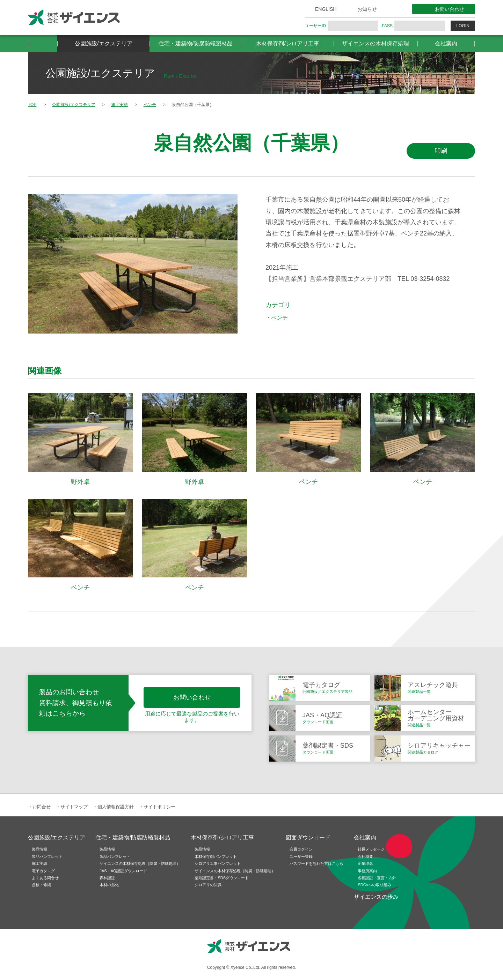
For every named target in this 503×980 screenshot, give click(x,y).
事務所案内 (367, 871)
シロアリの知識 (208, 885)
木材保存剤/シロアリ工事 (287, 43)
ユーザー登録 (301, 856)
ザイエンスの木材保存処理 (376, 43)
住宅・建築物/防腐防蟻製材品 (196, 43)
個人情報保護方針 (116, 807)
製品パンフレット (47, 856)
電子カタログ (43, 871)
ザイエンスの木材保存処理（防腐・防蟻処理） (140, 863)
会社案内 (446, 43)
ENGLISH (326, 9)
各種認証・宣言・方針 (377, 878)
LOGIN (463, 26)
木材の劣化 (109, 885)
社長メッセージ (371, 849)
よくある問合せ (45, 878)
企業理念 (365, 863)
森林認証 (107, 878)
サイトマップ (74, 807)
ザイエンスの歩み (376, 897)
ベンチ (279, 318)
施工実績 (39, 863)
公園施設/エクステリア (103, 43)
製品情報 (39, 849)
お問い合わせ (450, 9)
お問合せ (42, 807)
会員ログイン (301, 849)
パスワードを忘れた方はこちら (316, 863)
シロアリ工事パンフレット (218, 863)
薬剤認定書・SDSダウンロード (222, 878)
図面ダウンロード (308, 837)
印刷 (441, 151)
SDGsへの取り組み (374, 885)
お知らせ (367, 9)
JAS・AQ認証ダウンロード (123, 871)
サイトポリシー (159, 807)
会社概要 (365, 856)
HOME (43, 44)
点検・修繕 (41, 885)
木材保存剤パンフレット (216, 856)
